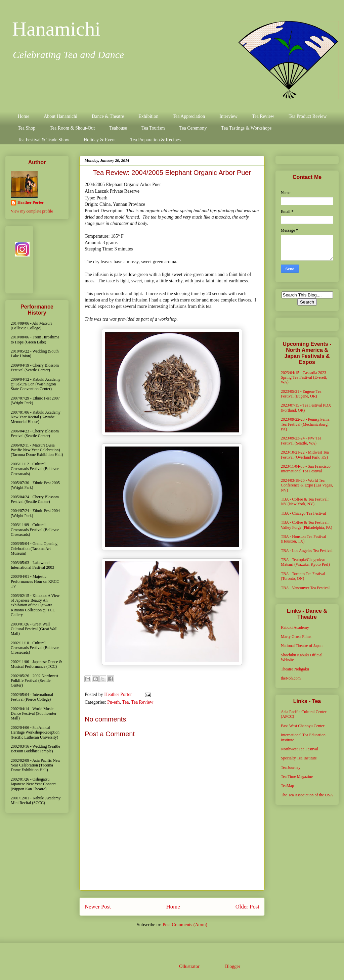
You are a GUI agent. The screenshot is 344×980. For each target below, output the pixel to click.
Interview (228, 116)
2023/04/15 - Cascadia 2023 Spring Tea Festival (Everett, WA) (304, 378)
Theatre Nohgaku (295, 669)
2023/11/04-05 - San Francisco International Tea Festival (306, 469)
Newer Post (98, 907)
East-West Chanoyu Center (303, 726)
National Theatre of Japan (302, 646)
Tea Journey (291, 767)
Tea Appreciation (189, 116)
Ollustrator (189, 966)
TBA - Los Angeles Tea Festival (307, 551)
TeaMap (287, 786)
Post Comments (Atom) (185, 925)
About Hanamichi (60, 116)
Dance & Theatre (108, 116)
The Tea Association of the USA (307, 795)
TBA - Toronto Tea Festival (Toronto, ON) (303, 576)
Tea (125, 702)
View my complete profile (32, 211)
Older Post (247, 907)
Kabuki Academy (295, 627)
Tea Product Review (308, 116)
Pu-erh (113, 702)
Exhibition (148, 116)
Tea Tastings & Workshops (246, 128)
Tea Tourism (153, 128)
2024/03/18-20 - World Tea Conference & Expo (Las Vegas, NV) (307, 485)
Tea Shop (27, 128)
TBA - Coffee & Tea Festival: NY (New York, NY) (305, 502)
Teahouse (118, 128)
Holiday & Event (100, 140)
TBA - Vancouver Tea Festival (305, 588)
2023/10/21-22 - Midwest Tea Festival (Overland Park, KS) (305, 455)
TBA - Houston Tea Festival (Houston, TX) (304, 539)
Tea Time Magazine (297, 777)
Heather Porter (119, 694)
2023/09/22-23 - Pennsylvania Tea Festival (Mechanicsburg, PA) (305, 424)
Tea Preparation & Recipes (156, 140)
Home (24, 116)
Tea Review (263, 116)
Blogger (232, 966)
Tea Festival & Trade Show (44, 140)
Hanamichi (56, 29)
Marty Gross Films (296, 637)
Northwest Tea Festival (299, 749)
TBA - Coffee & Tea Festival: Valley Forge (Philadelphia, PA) (307, 525)
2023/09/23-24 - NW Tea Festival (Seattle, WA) (301, 440)
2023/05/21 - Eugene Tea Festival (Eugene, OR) (301, 394)
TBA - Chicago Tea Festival (303, 513)
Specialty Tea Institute (299, 758)
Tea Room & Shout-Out (72, 128)
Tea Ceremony (193, 128)
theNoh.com (291, 678)
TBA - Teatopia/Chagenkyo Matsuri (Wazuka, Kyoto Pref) (305, 562)
